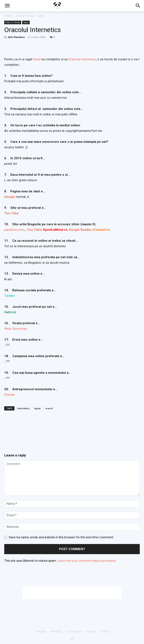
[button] (7, 6)
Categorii (40, 631)
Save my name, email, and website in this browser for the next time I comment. (61, 537)
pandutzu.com (14, 230)
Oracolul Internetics (82, 59)
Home (8, 16)
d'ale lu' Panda (24, 16)
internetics (23, 408)
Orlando (10, 395)
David (37, 59)
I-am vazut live (75, 631)
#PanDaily (56, 631)
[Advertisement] (72, 593)
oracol (49, 408)
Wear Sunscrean (16, 329)
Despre (91, 631)
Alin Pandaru (16, 37)
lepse (41, 16)
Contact (105, 631)
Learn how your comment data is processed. (87, 561)
